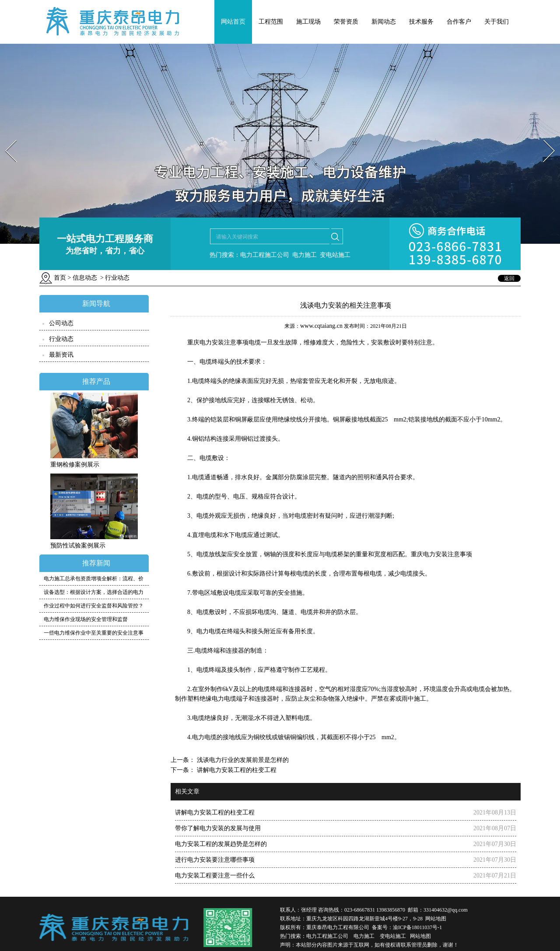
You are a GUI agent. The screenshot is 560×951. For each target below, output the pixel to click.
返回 (509, 278)
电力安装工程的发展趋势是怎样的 (221, 844)
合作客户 (459, 22)
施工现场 (308, 22)
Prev (6, 137)
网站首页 (233, 22)
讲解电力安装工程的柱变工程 (236, 770)
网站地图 (436, 919)
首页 (60, 278)
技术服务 (421, 22)
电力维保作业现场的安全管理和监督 (86, 619)
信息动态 (85, 278)
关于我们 (497, 22)
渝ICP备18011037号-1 (417, 927)
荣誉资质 (346, 22)
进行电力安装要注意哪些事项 (215, 860)
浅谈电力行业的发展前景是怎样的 (242, 760)
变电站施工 (393, 936)
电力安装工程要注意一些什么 (215, 876)
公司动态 (61, 323)
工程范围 (271, 22)
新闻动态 (384, 22)
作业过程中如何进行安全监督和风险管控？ (94, 606)
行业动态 (61, 339)
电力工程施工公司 (327, 936)
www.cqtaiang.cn (321, 326)
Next (544, 137)
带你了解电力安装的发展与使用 (218, 828)
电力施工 (364, 936)
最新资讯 (61, 355)
